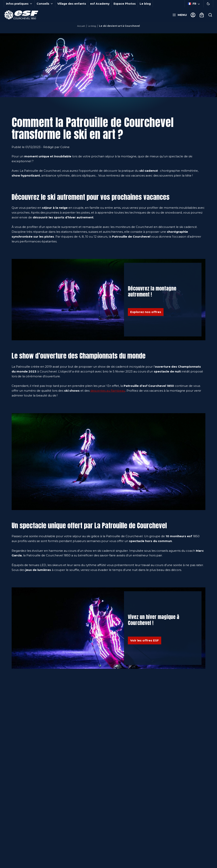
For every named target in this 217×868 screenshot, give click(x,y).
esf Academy (100, 4)
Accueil (81, 26)
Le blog (145, 4)
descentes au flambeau (108, 391)
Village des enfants (72, 4)
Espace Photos (125, 4)
